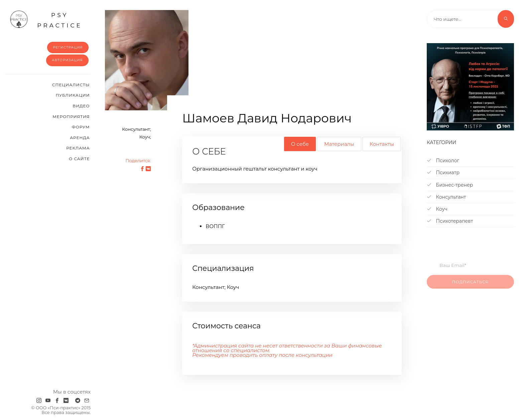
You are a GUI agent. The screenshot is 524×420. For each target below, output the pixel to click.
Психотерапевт (450, 221)
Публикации (73, 95)
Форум (81, 127)
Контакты (382, 144)
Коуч (437, 209)
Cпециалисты (71, 85)
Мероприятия (71, 117)
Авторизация (67, 60)
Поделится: (138, 161)
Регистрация (68, 47)
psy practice (46, 19)
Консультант (446, 197)
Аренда (80, 138)
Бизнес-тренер (450, 185)
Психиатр (443, 173)
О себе (300, 144)
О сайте (79, 159)
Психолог (443, 161)
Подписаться (471, 286)
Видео (81, 106)
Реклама (78, 148)
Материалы (339, 144)
